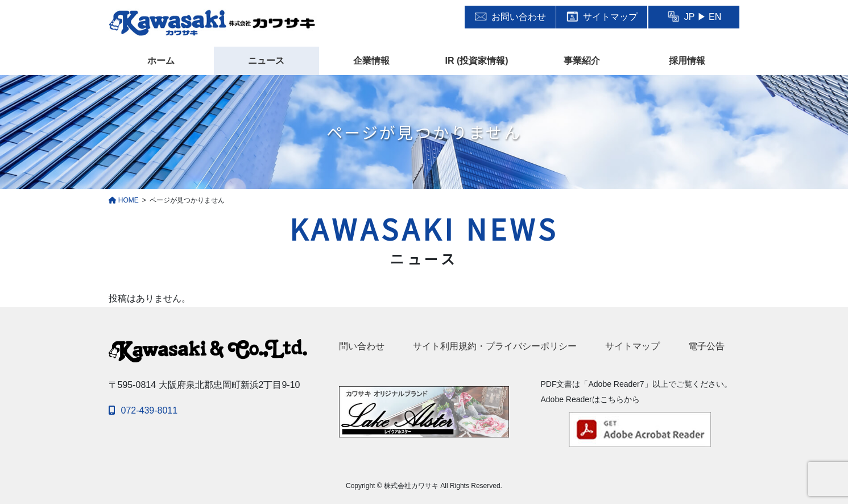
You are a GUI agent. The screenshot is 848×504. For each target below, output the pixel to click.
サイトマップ (602, 16)
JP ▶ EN (694, 16)
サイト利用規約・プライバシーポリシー (495, 346)
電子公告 (706, 346)
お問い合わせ (510, 16)
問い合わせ (362, 346)
